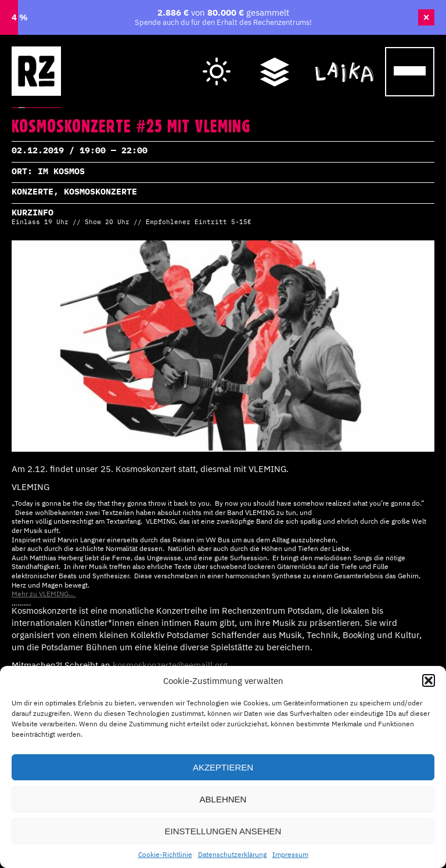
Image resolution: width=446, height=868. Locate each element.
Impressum (290, 854)
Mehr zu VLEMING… (44, 594)
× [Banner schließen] (427, 17)
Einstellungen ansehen (223, 831)
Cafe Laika (344, 60)
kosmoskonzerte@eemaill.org (169, 665)
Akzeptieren (223, 767)
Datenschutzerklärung (232, 854)
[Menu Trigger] (410, 72)
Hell (217, 62)
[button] (429, 680)
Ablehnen (223, 799)
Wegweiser (275, 60)
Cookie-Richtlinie (165, 854)
